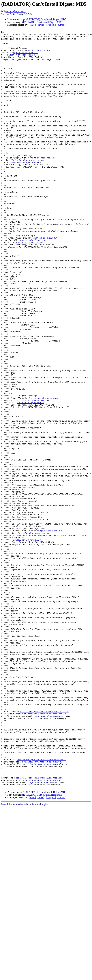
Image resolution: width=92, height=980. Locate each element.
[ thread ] (41, 25)
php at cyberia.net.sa (15, 11)
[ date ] (32, 25)
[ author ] (61, 25)
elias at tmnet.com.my (63, 636)
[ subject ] (51, 25)
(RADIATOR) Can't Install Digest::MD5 (46, 19)
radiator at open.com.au (21, 60)
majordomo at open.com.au (49, 853)
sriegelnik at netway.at (27, 642)
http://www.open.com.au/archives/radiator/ (45, 848)
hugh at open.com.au (38, 54)
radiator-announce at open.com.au (47, 851)
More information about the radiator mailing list (25, 955)
